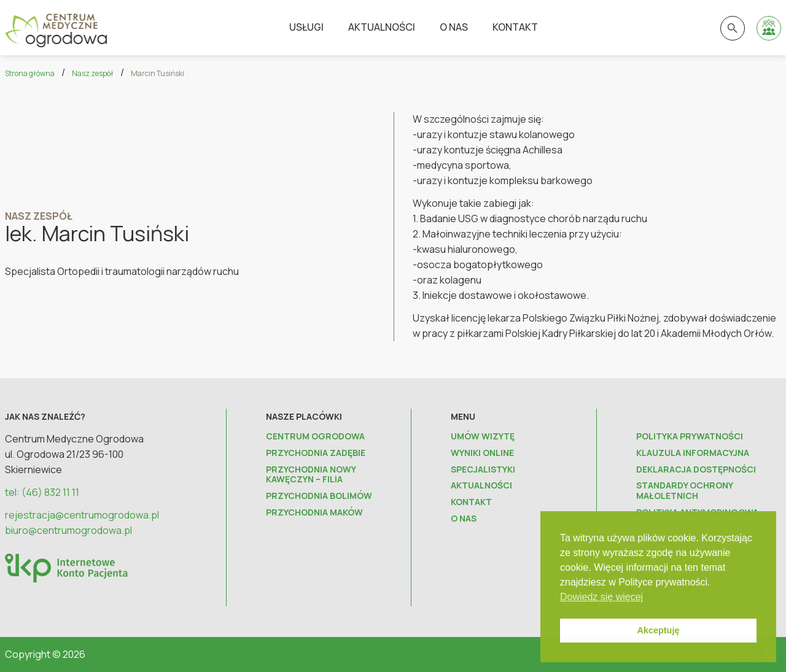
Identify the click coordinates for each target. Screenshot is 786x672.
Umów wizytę (483, 437)
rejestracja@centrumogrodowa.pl (82, 515)
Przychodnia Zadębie (316, 453)
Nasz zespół (93, 73)
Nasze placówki (304, 416)
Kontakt (515, 27)
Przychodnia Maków (314, 513)
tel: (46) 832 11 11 (42, 492)
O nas (454, 27)
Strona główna (30, 73)
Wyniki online (482, 453)
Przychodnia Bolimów (319, 496)
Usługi (306, 27)
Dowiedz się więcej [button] (601, 597)
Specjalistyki (483, 470)
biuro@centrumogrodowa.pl (68, 530)
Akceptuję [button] (659, 630)
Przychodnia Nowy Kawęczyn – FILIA (311, 475)
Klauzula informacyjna (693, 453)
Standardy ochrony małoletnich (684, 491)
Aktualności (382, 27)
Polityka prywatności (690, 437)
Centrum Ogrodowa (315, 437)
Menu (463, 416)
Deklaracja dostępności (696, 470)
